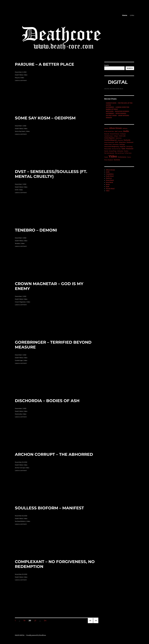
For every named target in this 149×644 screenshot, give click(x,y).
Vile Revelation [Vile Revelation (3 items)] (122, 157)
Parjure (17, 78)
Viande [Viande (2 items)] (106, 157)
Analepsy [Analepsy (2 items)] (125, 128)
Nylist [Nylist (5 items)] (123, 149)
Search (106, 65)
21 (36, 620)
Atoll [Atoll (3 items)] (116, 131)
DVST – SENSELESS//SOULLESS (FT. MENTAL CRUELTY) (51, 174)
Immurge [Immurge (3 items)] (122, 144)
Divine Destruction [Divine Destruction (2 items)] (109, 142)
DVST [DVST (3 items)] (117, 142)
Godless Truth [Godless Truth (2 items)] (108, 145)
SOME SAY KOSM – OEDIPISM (45, 118)
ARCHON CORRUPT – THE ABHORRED (54, 454)
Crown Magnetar (20, 302)
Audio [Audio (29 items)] (126, 131)
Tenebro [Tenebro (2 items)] (126, 151)
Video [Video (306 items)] (113, 156)
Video (25, 75)
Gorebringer (19, 360)
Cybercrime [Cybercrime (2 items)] (119, 138)
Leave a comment (21, 80)
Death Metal (19, 75)
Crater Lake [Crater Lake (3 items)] (122, 136)
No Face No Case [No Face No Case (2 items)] (116, 149)
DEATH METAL (20, 635)
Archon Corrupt (20, 468)
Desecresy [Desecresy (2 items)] (120, 140)
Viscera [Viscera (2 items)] (129, 157)
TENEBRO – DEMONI (36, 230)
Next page (96, 623)
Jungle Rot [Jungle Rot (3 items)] (123, 147)
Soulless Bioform (20, 521)
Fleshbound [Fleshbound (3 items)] (130, 142)
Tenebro (18, 243)
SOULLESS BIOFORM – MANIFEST (49, 508)
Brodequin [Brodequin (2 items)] (123, 134)
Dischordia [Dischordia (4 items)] (127, 140)
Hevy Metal (109, 182)
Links (132, 15)
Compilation (110, 174)
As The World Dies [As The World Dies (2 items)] (109, 132)
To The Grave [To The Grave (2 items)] (128, 153)
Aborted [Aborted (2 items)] (106, 128)
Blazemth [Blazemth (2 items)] (107, 134)
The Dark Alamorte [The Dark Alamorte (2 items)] (109, 153)
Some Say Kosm (20, 131)
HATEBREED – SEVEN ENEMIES (116, 113)
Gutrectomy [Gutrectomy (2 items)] (116, 145)
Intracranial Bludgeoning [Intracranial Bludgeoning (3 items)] (112, 147)
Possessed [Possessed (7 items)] (130, 149)
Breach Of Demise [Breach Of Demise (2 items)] (115, 134)
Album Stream (110, 170)
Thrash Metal (110, 189)
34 (46, 620)
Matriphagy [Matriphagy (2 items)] (129, 147)
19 (25, 620)
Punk (108, 187)
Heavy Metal (110, 180)
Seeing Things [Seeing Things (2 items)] (113, 151)
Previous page (90, 623)
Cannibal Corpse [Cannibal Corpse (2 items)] (109, 136)
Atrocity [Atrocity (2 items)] (120, 132)
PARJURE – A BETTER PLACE (45, 64)
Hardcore (109, 178)
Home (125, 15)
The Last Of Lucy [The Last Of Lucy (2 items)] (119, 153)
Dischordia (18, 414)
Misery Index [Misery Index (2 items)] (108, 149)
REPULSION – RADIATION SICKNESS (118, 111)
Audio (108, 172)
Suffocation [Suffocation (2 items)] (120, 151)
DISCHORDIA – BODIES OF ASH (47, 401)
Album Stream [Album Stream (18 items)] (115, 128)
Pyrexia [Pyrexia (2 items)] (106, 151)
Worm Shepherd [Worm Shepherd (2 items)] (109, 160)
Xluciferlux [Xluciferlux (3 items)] (117, 160)
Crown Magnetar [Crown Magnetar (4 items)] (110, 138)
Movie (108, 185)
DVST (17, 190)
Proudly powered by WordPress (36, 635)
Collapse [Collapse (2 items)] (116, 136)
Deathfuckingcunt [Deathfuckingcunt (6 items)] (111, 140)
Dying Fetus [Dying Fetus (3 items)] (122, 142)
